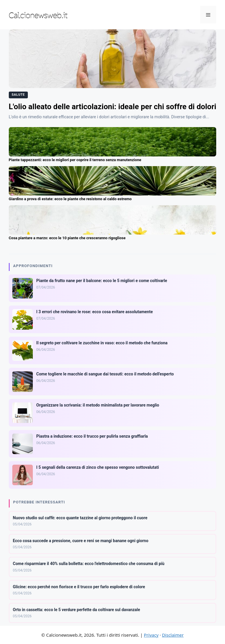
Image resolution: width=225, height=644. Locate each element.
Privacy (151, 635)
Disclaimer (173, 635)
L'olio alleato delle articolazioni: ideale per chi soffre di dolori (112, 107)
